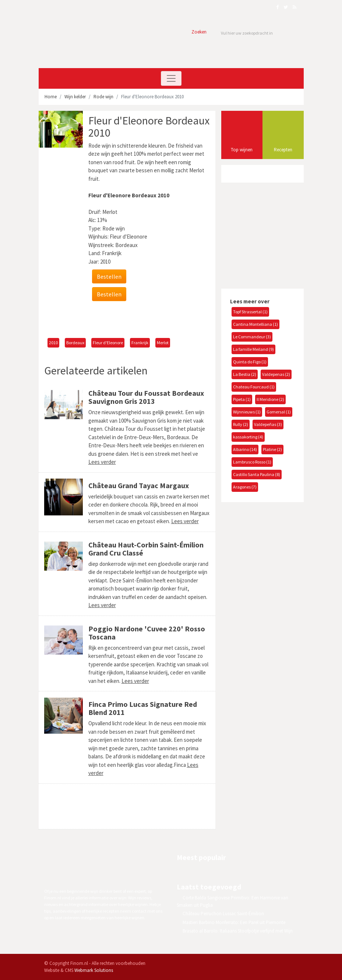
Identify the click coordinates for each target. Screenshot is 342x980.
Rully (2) (241, 424)
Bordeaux (75, 343)
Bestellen (109, 276)
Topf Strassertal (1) (250, 312)
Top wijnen (242, 150)
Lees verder (102, 462)
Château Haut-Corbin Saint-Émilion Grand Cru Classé (146, 549)
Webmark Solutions (94, 970)
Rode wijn (103, 97)
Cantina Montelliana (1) (255, 324)
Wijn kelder (75, 97)
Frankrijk (140, 343)
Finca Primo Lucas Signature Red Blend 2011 (143, 708)
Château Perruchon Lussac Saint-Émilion (223, 914)
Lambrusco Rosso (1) (252, 462)
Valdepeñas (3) (268, 424)
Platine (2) (272, 449)
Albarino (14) (245, 449)
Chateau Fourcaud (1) (254, 387)
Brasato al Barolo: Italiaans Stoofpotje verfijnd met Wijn (238, 931)
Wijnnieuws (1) (247, 412)
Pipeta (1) (242, 399)
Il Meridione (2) (270, 399)
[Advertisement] (130, 320)
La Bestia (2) (245, 374)
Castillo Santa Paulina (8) (257, 474)
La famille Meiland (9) (253, 349)
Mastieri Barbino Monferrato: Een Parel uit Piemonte (234, 922)
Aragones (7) (245, 487)
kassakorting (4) (248, 437)
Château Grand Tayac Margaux (139, 485)
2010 (53, 343)
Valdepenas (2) (276, 374)
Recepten (283, 150)
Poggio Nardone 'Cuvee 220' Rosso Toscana (147, 633)
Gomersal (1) (279, 412)
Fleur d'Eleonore (108, 343)
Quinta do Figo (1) (250, 362)
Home (51, 97)
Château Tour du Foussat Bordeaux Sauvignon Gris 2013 (146, 397)
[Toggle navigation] (171, 78)
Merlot (163, 343)
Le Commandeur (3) (252, 337)
